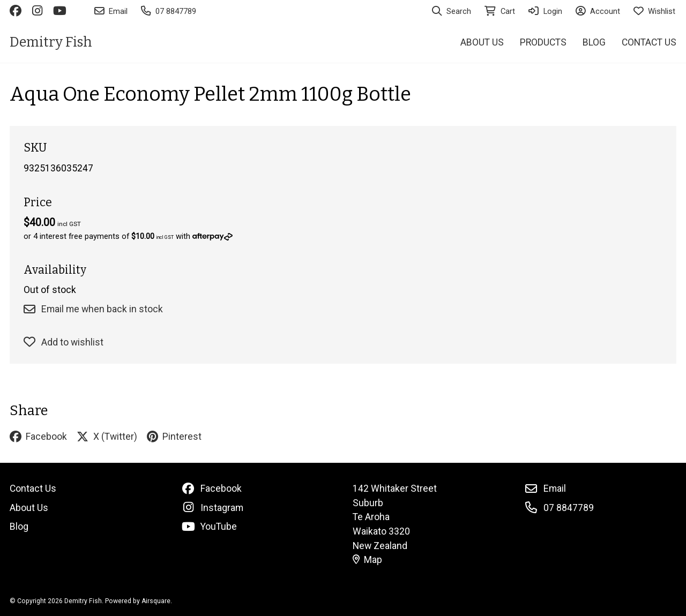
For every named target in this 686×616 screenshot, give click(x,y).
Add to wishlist (64, 342)
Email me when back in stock (93, 309)
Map (368, 560)
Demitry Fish (51, 42)
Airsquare (156, 601)
